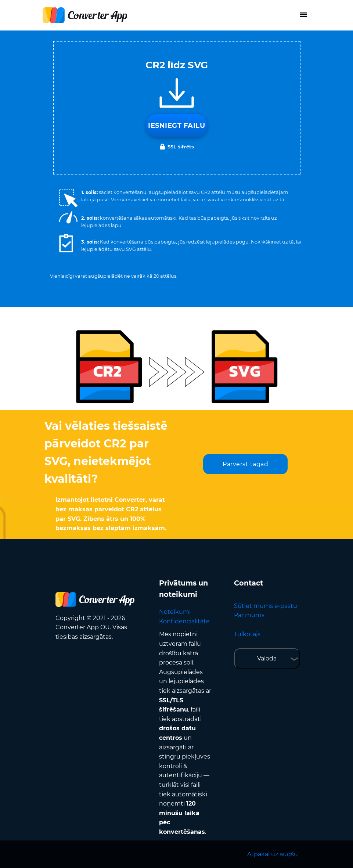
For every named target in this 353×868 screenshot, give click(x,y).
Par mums (249, 615)
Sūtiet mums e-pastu (266, 606)
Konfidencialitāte (184, 621)
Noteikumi (175, 612)
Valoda (267, 658)
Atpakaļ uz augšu (273, 854)
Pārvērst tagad (245, 464)
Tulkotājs (247, 634)
